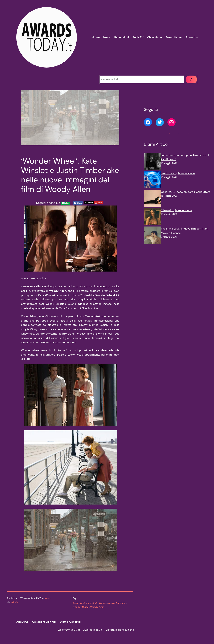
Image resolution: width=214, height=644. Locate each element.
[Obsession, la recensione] (152, 217)
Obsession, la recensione (176, 210)
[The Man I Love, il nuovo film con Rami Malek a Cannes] (152, 236)
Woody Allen (97, 607)
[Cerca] (191, 79)
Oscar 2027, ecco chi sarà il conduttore (186, 192)
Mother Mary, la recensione (178, 173)
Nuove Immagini (117, 603)
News (47, 598)
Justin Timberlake (82, 603)
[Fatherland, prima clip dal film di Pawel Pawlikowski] (152, 162)
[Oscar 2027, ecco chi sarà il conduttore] (152, 199)
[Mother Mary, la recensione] (152, 181)
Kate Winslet (100, 603)
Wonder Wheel (81, 607)
